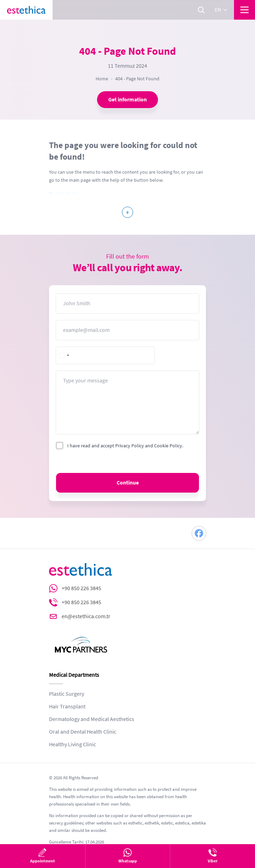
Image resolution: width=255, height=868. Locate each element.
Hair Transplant (67, 707)
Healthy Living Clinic (73, 745)
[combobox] (64, 355)
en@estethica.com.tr (86, 616)
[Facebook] (199, 533)
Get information (127, 100)
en (221, 10)
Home (102, 79)
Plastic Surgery (67, 694)
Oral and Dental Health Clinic (83, 732)
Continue (128, 483)
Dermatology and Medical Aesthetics (92, 719)
